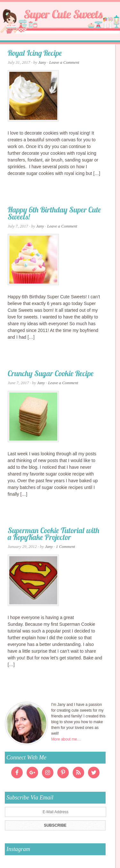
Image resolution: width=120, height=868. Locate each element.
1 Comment (66, 546)
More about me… (66, 739)
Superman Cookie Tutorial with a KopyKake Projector (54, 535)
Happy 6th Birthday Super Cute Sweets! (54, 214)
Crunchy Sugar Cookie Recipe (51, 374)
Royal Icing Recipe (35, 54)
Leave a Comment (64, 62)
